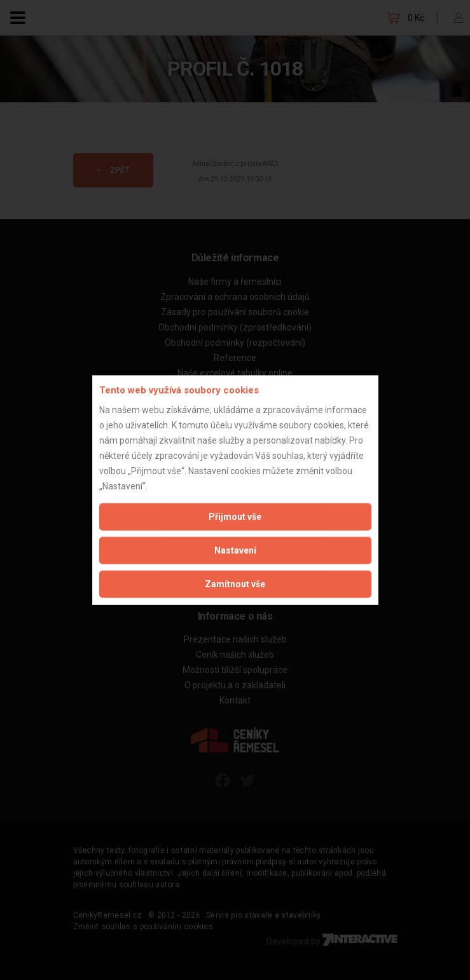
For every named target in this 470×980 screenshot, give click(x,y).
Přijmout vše (235, 516)
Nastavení (235, 550)
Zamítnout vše (235, 583)
